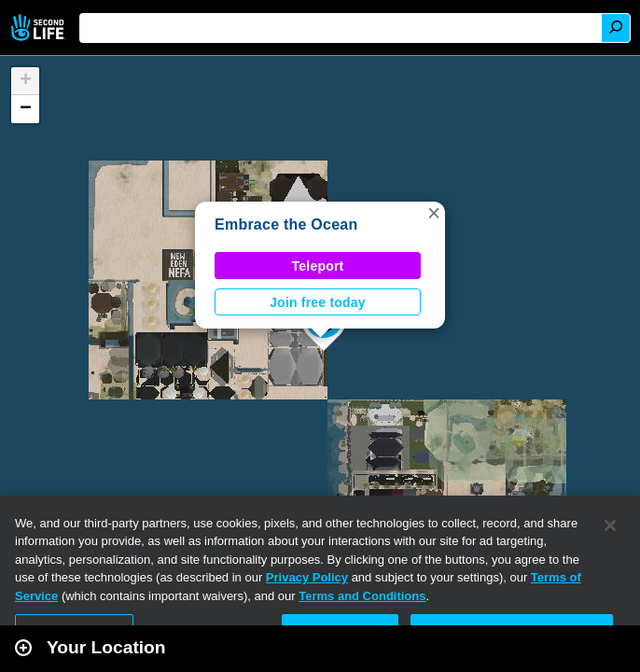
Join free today (318, 302)
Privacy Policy (307, 577)
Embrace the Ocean (286, 224)
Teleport (318, 266)
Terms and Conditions (362, 596)
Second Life (40, 28)
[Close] (610, 525)
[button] (434, 213)
